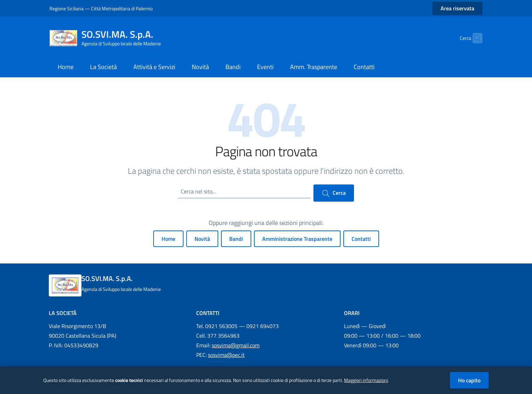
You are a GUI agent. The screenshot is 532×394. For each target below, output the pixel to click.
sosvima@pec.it (226, 355)
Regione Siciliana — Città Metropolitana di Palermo (101, 8)
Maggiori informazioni (366, 380)
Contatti (361, 239)
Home (168, 239)
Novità (202, 239)
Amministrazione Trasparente (297, 239)
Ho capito (469, 380)
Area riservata (457, 8)
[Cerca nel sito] (474, 38)
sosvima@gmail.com (236, 345)
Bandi (236, 239)
